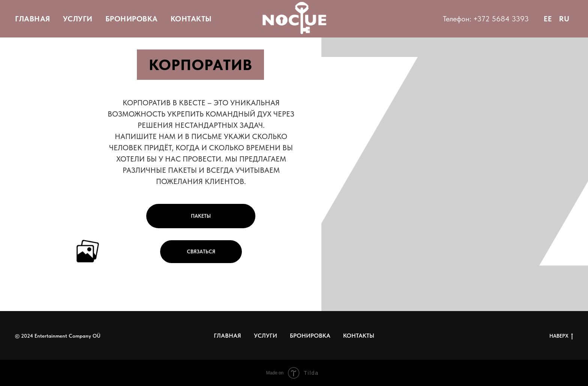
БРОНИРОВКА (132, 19)
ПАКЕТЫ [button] (201, 216)
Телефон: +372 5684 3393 (486, 19)
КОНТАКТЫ (191, 19)
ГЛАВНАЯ (33, 19)
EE (548, 19)
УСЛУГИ (78, 19)
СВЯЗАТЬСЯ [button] (201, 251)
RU (564, 19)
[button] (88, 251)
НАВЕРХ (561, 336)
